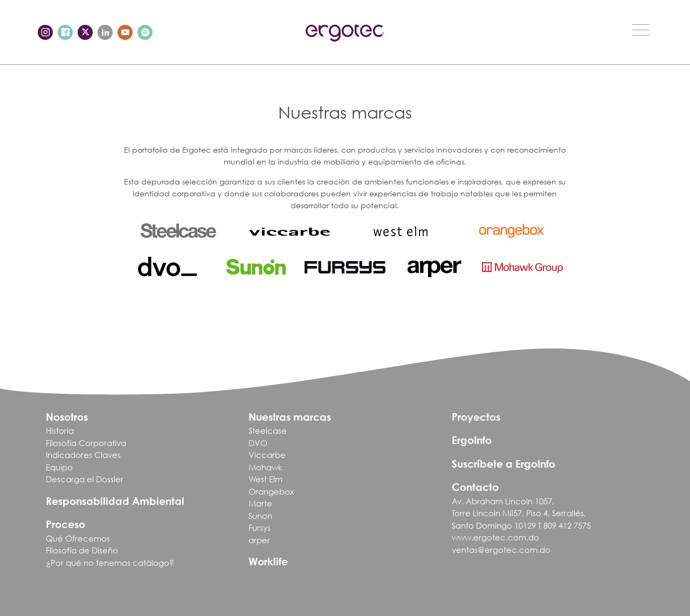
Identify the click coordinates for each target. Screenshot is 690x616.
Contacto (475, 487)
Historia (60, 430)
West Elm (265, 479)
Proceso (65, 524)
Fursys (260, 528)
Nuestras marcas (290, 417)
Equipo (59, 467)
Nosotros (67, 417)
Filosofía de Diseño (82, 550)
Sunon (260, 516)
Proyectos (476, 417)
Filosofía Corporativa (86, 443)
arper (259, 540)
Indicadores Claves (83, 455)
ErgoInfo (472, 440)
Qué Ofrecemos (78, 538)
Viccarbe (267, 455)
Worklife (268, 561)
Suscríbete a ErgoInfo (503, 464)
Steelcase (268, 430)
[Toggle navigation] (641, 30)
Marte (260, 503)
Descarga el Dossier (85, 479)
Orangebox (271, 491)
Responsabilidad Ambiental (115, 501)
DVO (258, 443)
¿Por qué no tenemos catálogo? (110, 563)
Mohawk (265, 467)
